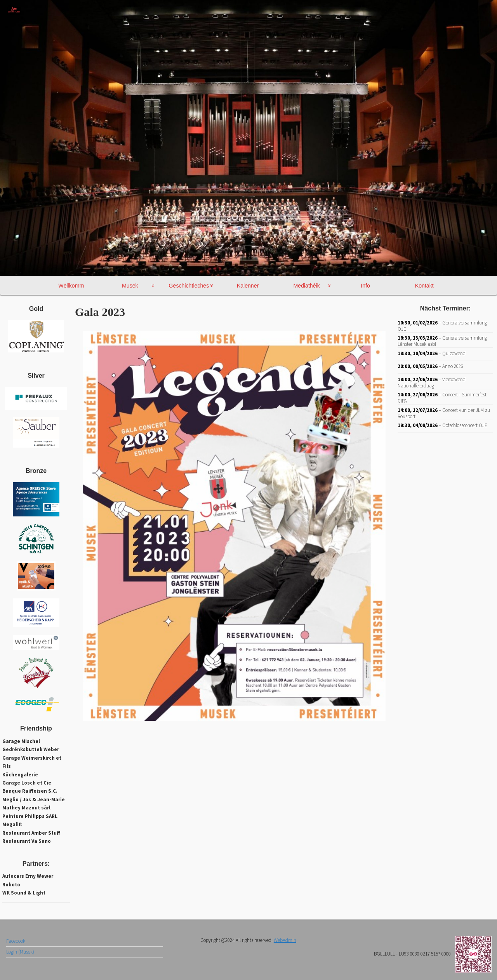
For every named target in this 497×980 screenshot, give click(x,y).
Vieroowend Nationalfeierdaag (432, 382)
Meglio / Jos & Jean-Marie (34, 800)
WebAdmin (285, 960)
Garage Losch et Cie (27, 783)
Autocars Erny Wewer (28, 876)
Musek (130, 286)
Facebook (16, 960)
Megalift (12, 824)
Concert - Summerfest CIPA (442, 398)
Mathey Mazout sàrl (26, 808)
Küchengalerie (20, 775)
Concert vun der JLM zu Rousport (444, 413)
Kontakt (424, 286)
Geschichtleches (189, 286)
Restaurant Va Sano (27, 841)
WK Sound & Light (24, 893)
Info (365, 286)
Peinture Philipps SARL (30, 816)
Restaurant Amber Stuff (31, 833)
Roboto (11, 885)
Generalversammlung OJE (442, 325)
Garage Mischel (21, 741)
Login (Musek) (20, 971)
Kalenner (248, 286)
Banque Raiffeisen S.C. (30, 791)
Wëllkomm (71, 286)
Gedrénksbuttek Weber (31, 749)
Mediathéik (306, 286)
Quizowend (454, 353)
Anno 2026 (453, 366)
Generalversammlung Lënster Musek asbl (442, 341)
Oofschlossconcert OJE (465, 425)
